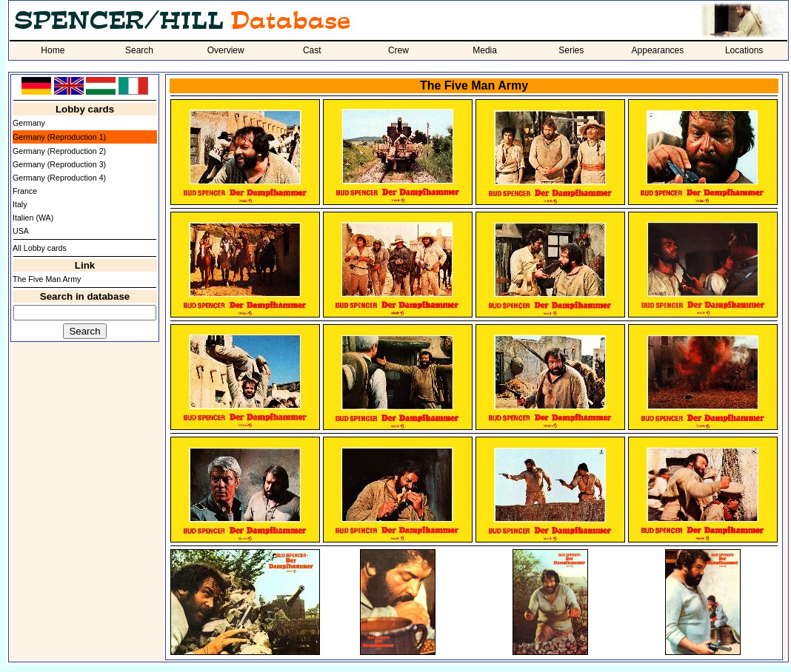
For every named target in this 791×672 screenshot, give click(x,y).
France (25, 191)
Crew (398, 50)
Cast (312, 50)
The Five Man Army (47, 279)
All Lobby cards (40, 248)
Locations (744, 50)
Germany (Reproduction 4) (59, 178)
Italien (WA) (33, 218)
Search (139, 50)
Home (53, 50)
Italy (20, 204)
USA (21, 231)
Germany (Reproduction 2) (59, 151)
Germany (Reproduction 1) (59, 137)
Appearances (658, 50)
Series (571, 50)
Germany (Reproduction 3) (59, 164)
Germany (29, 123)
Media (485, 50)
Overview (226, 50)
